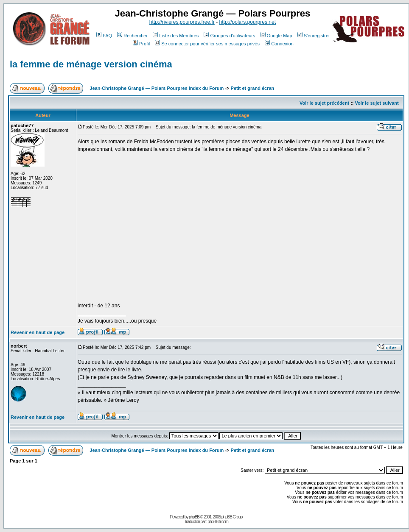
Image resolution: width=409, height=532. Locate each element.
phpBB (194, 517)
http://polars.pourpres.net (248, 22)
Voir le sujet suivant (377, 103)
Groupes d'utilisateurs (229, 36)
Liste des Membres (176, 36)
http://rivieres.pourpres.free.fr (182, 22)
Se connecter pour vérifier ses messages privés (207, 44)
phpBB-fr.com (218, 522)
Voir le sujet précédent (324, 103)
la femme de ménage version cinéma (91, 64)
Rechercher (132, 36)
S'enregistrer (314, 36)
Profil (141, 44)
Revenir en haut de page (38, 332)
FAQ (104, 36)
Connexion (279, 44)
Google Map (276, 36)
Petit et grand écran (253, 88)
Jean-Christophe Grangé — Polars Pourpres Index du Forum (157, 88)
